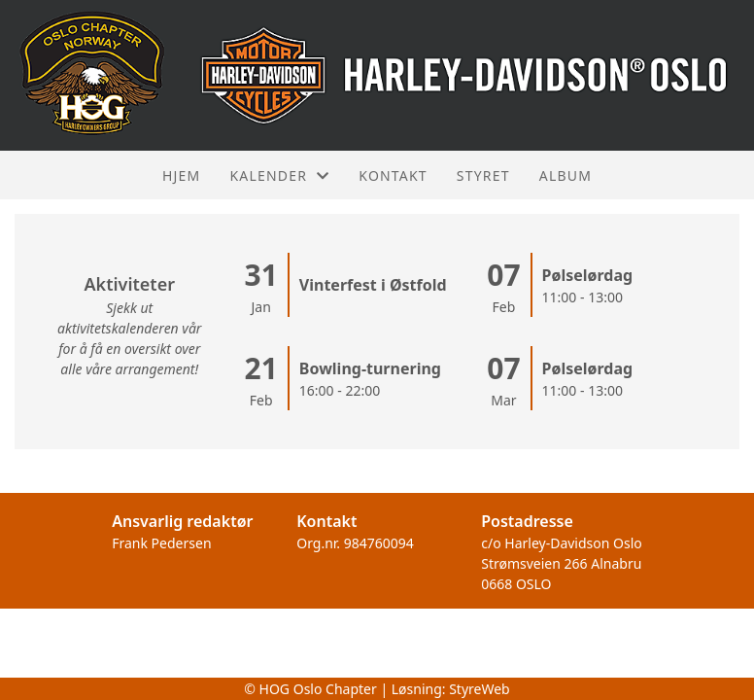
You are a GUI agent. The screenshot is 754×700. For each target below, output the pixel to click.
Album (565, 175)
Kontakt (393, 175)
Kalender (279, 175)
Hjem (181, 175)
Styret (483, 175)
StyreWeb (480, 689)
